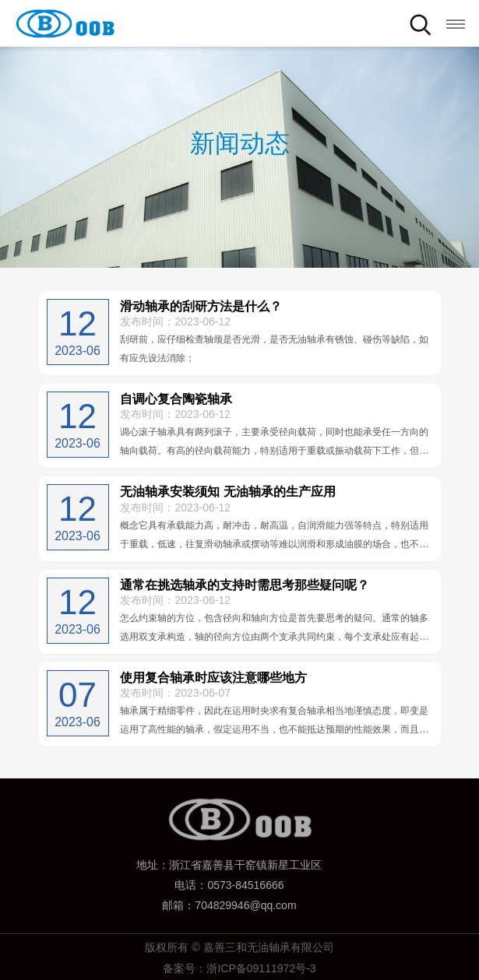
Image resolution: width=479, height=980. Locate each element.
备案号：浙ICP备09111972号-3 (239, 968)
